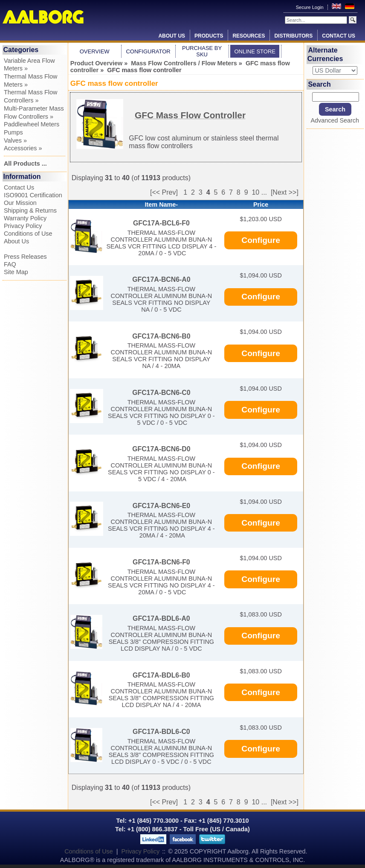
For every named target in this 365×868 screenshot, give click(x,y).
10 (255, 192)
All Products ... (25, 164)
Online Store (255, 51)
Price (261, 205)
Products (209, 36)
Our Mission (20, 203)
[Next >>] (285, 192)
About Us (172, 36)
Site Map (16, 272)
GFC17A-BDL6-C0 (161, 732)
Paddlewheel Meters (32, 124)
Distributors (293, 36)
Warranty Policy (25, 218)
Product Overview (96, 63)
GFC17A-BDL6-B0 (161, 675)
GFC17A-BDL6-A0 (161, 618)
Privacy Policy (23, 226)
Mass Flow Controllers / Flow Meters (184, 63)
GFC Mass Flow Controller (190, 115)
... (264, 192)
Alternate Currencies (325, 54)
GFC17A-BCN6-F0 (161, 562)
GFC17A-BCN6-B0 (161, 336)
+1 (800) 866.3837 (153, 829)
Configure (261, 240)
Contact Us (339, 36)
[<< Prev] (164, 192)
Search (319, 84)
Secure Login (310, 7)
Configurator (148, 51)
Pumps (13, 132)
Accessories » (23, 148)
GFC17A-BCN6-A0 (161, 279)
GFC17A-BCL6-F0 (161, 223)
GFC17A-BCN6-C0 (161, 393)
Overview (95, 51)
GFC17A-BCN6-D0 (161, 449)
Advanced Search (335, 120)
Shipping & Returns (30, 210)
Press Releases (25, 257)
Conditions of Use (28, 234)
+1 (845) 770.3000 (153, 821)
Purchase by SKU (202, 51)
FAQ (10, 264)
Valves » (15, 140)
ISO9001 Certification (33, 195)
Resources (249, 36)
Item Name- (162, 205)
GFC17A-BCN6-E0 (161, 506)
